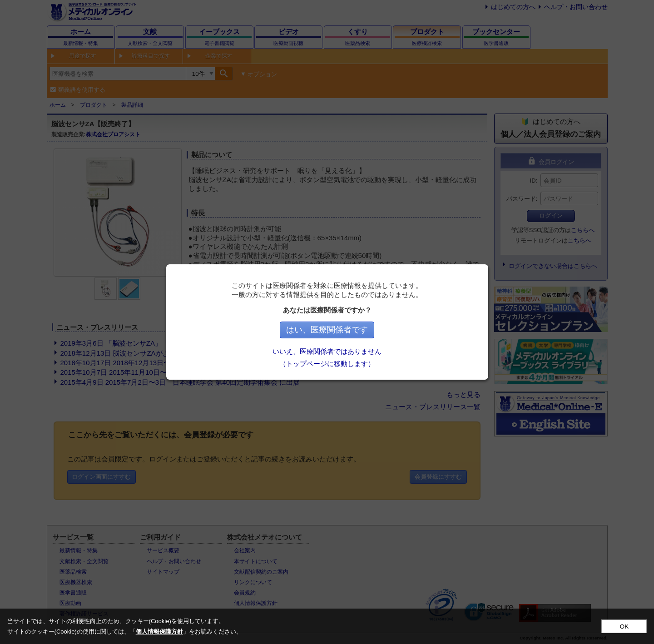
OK (624, 627)
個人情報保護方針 (159, 632)
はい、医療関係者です (327, 330)
